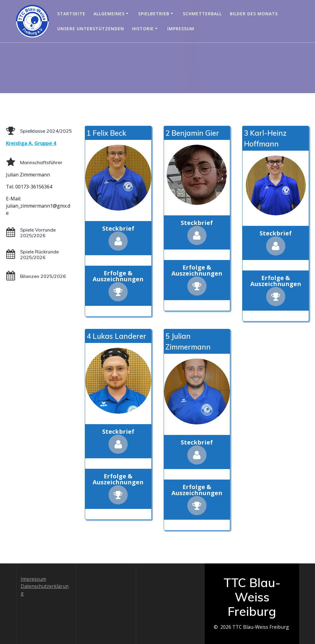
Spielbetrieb (154, 14)
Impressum (181, 29)
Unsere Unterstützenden (91, 29)
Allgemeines (109, 14)
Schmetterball (202, 14)
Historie (143, 29)
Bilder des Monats (254, 14)
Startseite (71, 14)
